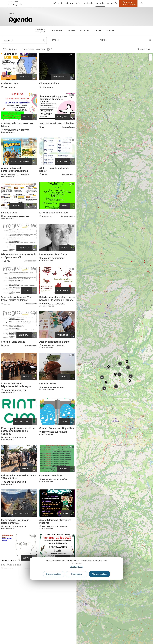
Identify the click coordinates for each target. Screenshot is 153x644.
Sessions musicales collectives (57, 124)
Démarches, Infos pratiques (129, 3)
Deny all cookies (54, 574)
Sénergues (15, 3)
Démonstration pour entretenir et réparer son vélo (18, 256)
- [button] (150, 59)
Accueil (12, 14)
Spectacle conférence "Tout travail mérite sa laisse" (17, 299)
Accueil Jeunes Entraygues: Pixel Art (55, 521)
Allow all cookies (100, 574)
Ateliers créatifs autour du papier (54, 169)
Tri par (28, 49)
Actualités (112, 3)
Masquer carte (144, 49)
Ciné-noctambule (49, 83)
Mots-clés (9, 40)
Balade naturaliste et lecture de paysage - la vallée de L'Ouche (57, 299)
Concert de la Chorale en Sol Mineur (17, 125)
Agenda (100, 3)
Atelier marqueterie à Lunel (55, 342)
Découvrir (58, 3)
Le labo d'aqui (9, 213)
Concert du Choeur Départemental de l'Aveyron (17, 385)
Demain (72, 31)
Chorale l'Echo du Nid (13, 342)
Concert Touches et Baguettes (57, 428)
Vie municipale (73, 3)
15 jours (111, 31)
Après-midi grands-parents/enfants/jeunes (14, 169)
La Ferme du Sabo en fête (54, 213)
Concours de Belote (50, 476)
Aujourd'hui (57, 31)
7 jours (98, 31)
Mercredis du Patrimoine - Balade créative (16, 521)
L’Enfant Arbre (47, 384)
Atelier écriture (10, 83)
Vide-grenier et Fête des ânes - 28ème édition (19, 477)
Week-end (85, 31)
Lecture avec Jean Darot (53, 254)
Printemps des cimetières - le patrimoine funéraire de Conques (18, 431)
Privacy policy (76, 567)
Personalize (76, 574)
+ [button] (150, 56)
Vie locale (88, 3)
